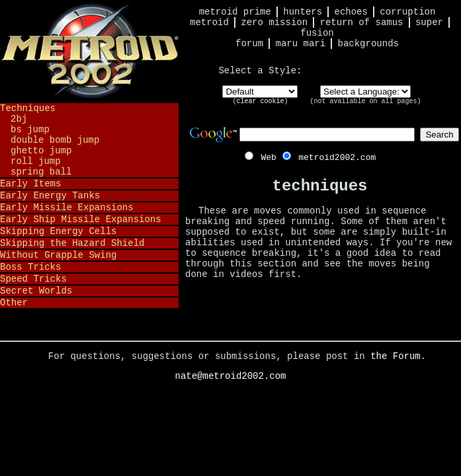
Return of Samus (362, 22)
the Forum (396, 356)
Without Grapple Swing (58, 255)
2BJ (19, 119)
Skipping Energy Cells (58, 231)
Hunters (303, 12)
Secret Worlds (36, 291)
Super (429, 22)
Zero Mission (274, 22)
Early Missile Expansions (67, 208)
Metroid (209, 22)
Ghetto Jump (41, 151)
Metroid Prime (235, 12)
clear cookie (260, 101)
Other (14, 303)
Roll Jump (36, 161)
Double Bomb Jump (55, 140)
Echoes (351, 12)
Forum (249, 44)
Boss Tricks (30, 267)
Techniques (28, 108)
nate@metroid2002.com (230, 376)
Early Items (30, 184)
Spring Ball (41, 172)
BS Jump (30, 130)
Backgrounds (368, 44)
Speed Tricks (33, 279)
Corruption (407, 12)
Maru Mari (300, 44)
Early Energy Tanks (50, 196)
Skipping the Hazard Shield (72, 243)
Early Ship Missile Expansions (81, 219)
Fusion (317, 33)
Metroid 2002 (89, 51)
